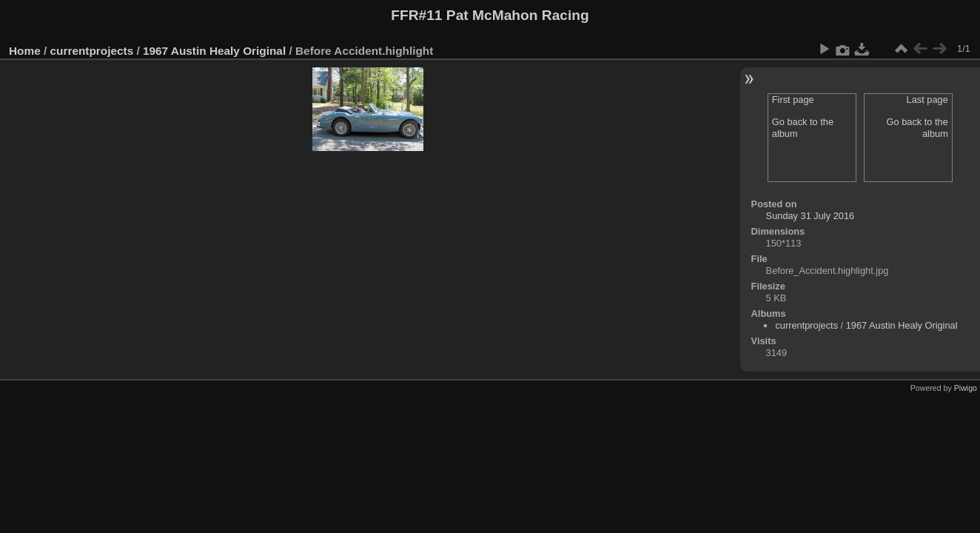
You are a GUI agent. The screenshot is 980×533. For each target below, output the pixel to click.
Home (25, 51)
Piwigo (966, 388)
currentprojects (92, 51)
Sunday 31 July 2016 (810, 216)
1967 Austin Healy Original (214, 51)
